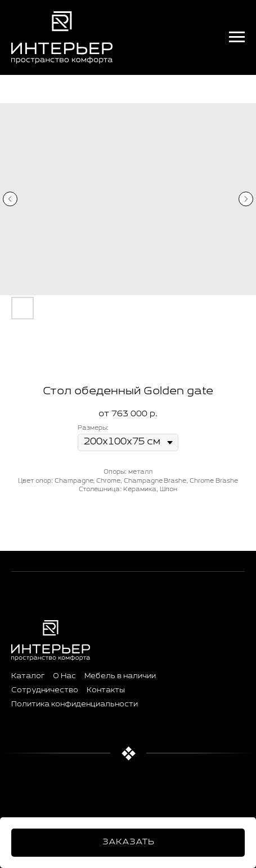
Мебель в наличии (120, 676)
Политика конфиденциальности (75, 705)
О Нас (64, 676)
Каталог (28, 676)
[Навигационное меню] (237, 37)
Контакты (106, 691)
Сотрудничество (45, 691)
